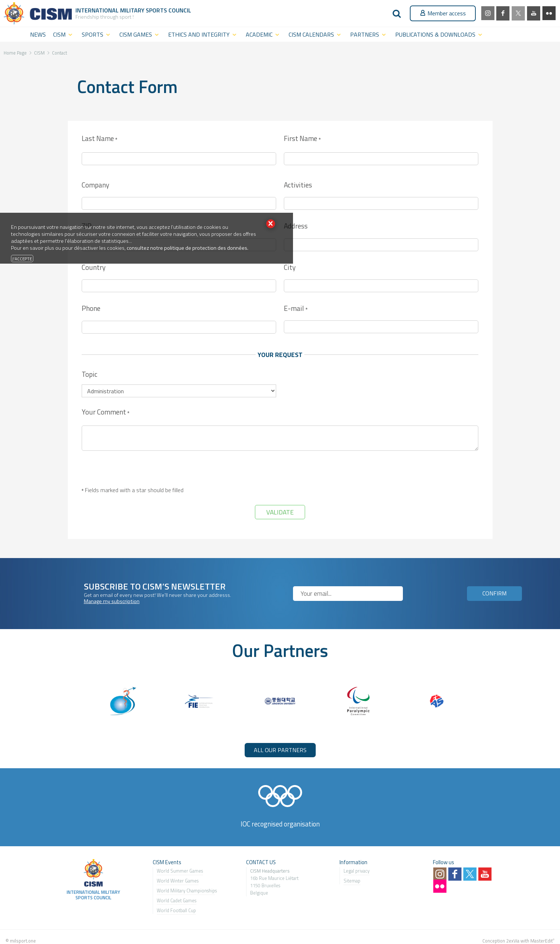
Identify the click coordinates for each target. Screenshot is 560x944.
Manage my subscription (112, 601)
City (290, 267)
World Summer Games (180, 871)
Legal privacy (357, 871)
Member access (443, 13)
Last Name (99, 139)
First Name (302, 139)
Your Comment (105, 412)
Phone (91, 308)
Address (296, 226)
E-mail (296, 309)
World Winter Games (178, 881)
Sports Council (168, 10)
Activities (298, 185)
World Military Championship (186, 891)
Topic (90, 374)
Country (94, 267)
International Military (111, 10)
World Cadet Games (177, 900)
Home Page (15, 53)
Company (95, 185)
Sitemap (352, 881)
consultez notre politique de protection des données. (188, 248)
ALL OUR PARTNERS (280, 750)
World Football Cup (176, 910)
